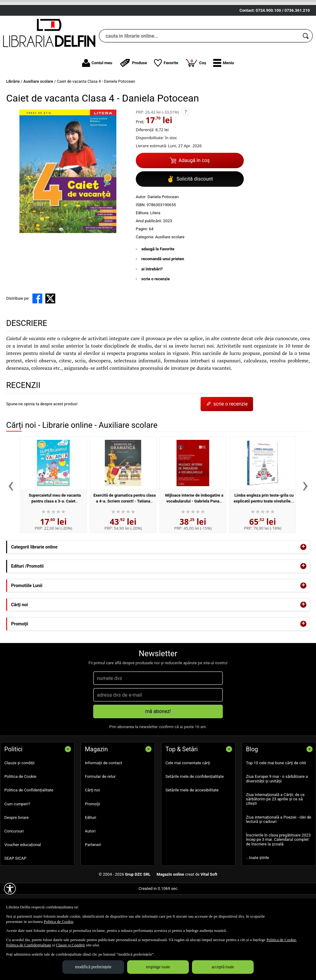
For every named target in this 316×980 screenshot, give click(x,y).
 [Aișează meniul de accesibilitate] (10, 889)
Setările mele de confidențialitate (195, 813)
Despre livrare (17, 853)
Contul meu (97, 99)
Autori (90, 867)
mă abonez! (158, 747)
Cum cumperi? (17, 840)
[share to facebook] (37, 334)
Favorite (166, 99)
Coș (196, 98)
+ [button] (303, 583)
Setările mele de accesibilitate (192, 826)
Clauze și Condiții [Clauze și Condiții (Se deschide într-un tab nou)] (70, 945)
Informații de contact (104, 799)
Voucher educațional (23, 881)
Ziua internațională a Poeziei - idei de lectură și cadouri (279, 855)
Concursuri (14, 867)
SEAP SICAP (15, 894)
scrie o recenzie (156, 315)
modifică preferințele (93, 967)
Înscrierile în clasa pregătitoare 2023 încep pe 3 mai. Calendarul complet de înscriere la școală (278, 876)
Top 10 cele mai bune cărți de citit (276, 799)
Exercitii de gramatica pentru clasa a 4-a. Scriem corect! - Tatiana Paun (125, 537)
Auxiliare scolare (170, 273)
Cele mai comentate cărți (188, 799)
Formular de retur (100, 813)
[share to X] (50, 334)
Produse (133, 99)
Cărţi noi (92, 826)
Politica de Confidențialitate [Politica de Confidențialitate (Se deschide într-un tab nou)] (29, 945)
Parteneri (93, 881)
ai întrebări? (152, 305)
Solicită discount (190, 215)
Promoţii (92, 840)
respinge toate (158, 967)
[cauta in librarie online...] (199, 72)
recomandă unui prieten (163, 295)
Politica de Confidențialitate (29, 826)
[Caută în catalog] (306, 72)
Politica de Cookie (20, 813)
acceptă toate (223, 967)
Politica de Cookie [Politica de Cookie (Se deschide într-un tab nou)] (59, 922)
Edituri (91, 853)
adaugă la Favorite (158, 285)
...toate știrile (258, 893)
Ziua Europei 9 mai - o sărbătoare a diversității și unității (277, 815)
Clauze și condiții (19, 799)
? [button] (186, 148)
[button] (224, 99)
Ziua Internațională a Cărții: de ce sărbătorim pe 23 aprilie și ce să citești (275, 835)
